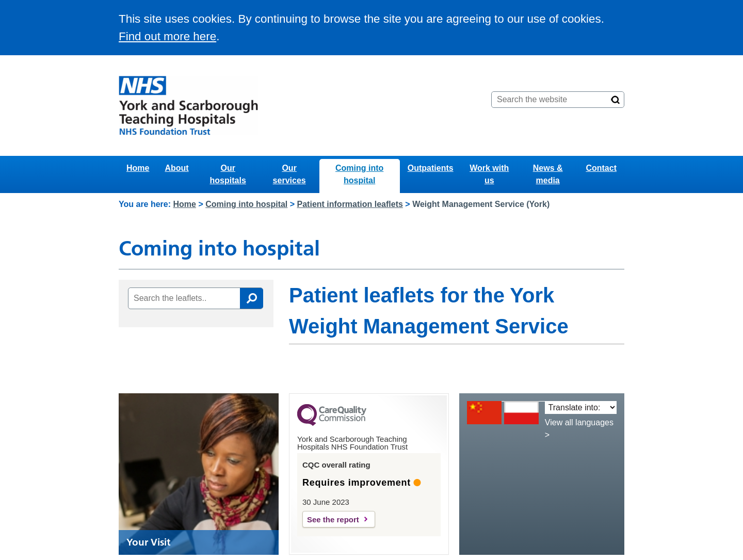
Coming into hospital (359, 174)
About (176, 168)
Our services (289, 174)
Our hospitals (228, 174)
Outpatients (431, 168)
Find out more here (167, 36)
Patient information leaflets (350, 204)
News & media (548, 174)
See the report (333, 519)
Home (138, 168)
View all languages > (579, 429)
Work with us (489, 174)
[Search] (616, 100)
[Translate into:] (581, 407)
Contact (601, 168)
